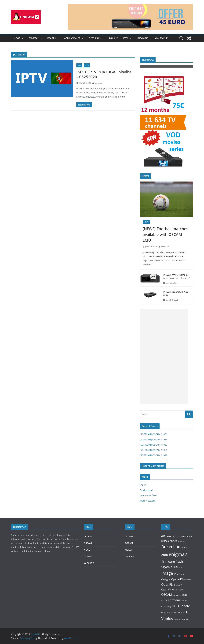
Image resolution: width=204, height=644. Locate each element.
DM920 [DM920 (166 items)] (173, 541)
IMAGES (51, 38)
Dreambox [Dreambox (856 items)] (171, 547)
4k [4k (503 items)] (163, 536)
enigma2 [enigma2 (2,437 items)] (178, 554)
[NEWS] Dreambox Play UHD (175, 294)
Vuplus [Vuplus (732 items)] (167, 619)
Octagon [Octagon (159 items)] (166, 579)
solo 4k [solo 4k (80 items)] (184, 601)
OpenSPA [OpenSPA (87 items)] (178, 585)
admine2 (99, 83)
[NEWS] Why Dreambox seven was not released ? (176, 277)
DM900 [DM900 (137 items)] (165, 541)
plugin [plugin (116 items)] (178, 595)
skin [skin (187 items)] (184, 595)
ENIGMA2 (34, 38)
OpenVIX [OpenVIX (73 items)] (180, 590)
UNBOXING (142, 38)
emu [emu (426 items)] (165, 555)
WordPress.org (148, 501)
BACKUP (114, 38)
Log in (143, 485)
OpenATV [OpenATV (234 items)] (177, 579)
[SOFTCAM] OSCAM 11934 (154, 439)
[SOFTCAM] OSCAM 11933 (154, 445)
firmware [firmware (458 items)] (168, 561)
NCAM (87, 550)
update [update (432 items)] (185, 606)
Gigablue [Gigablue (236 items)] (167, 567)
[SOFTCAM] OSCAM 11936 (154, 434)
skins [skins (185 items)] (164, 600)
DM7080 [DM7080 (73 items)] (182, 541)
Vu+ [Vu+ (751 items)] (186, 612)
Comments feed (148, 495)
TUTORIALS (95, 38)
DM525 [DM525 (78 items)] (189, 537)
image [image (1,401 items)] (167, 573)
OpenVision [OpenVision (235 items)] (168, 589)
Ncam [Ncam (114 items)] (182, 574)
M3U (87, 65)
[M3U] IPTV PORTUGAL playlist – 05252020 (104, 74)
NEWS (17, 38)
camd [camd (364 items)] (175, 536)
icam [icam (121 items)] (180, 567)
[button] (22, 38)
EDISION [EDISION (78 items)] (184, 547)
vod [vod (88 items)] (177, 613)
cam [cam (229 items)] (168, 536)
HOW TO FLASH (162, 38)
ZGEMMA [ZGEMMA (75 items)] (184, 619)
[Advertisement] (164, 357)
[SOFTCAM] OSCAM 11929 (154, 455)
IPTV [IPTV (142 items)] (176, 574)
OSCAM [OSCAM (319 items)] (167, 595)
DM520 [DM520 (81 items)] (183, 537)
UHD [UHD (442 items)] (175, 606)
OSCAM (88, 543)
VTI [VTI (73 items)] (181, 613)
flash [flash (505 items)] (179, 561)
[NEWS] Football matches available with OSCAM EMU (165, 234)
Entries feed (146, 490)
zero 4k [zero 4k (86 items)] (177, 619)
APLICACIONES (72, 38)
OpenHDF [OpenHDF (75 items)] (188, 580)
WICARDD (89, 563)
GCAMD (88, 556)
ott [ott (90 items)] (174, 595)
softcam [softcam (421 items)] (174, 600)
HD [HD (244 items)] (175, 567)
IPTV (125, 38)
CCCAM (88, 536)
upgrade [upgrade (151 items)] (166, 613)
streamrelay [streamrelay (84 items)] (166, 606)
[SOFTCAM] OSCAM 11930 (154, 450)
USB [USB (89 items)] (173, 613)
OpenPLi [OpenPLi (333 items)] (167, 584)
